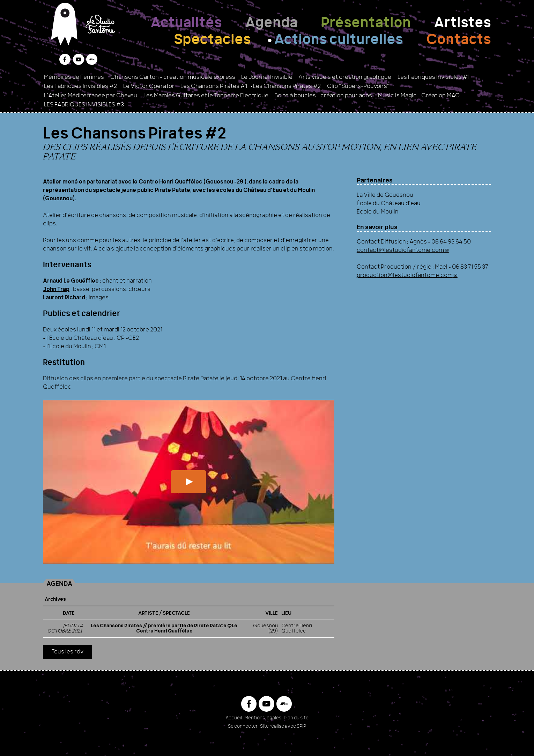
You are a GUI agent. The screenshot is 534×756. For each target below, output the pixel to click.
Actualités (186, 24)
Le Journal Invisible (267, 77)
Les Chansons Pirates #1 (214, 87)
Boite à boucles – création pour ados (323, 96)
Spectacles (212, 40)
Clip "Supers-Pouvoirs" (358, 87)
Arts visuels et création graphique (345, 77)
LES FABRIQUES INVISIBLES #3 (84, 105)
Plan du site (296, 718)
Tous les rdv (67, 652)
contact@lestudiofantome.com (400, 250)
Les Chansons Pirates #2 (287, 87)
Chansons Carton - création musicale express (173, 77)
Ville (272, 613)
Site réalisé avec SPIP (283, 727)
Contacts (459, 40)
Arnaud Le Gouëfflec (71, 281)
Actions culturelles (339, 40)
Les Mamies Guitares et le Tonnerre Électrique (206, 96)
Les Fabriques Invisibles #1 (433, 77)
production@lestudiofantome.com (405, 276)
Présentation (366, 24)
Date (69, 613)
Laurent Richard (64, 298)
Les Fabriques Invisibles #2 (80, 87)
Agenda (271, 24)
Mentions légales (263, 718)
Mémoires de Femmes (74, 77)
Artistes (462, 24)
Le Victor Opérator (149, 87)
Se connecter (243, 727)
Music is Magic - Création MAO (419, 96)
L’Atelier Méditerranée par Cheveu (91, 96)
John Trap (56, 290)
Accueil (234, 718)
